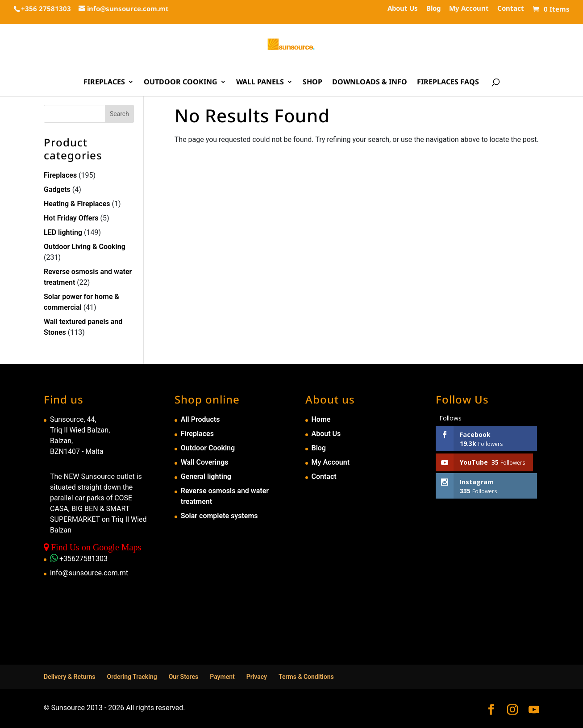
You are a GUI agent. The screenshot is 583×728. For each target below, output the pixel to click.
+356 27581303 (46, 8)
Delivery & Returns (70, 677)
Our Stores (184, 677)
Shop (312, 83)
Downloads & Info (370, 83)
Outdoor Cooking (181, 83)
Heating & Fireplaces (77, 204)
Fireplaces (104, 83)
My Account (469, 9)
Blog (433, 9)
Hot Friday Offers (71, 218)
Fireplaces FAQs (448, 83)
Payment (222, 677)
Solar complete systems (219, 516)
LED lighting (63, 232)
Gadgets (57, 189)
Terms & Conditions (306, 677)
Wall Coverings (205, 462)
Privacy (257, 677)
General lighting (206, 476)
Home (321, 419)
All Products (200, 419)
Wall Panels (260, 83)
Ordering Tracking (132, 677)
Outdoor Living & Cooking (85, 247)
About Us (403, 9)
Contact (511, 9)
